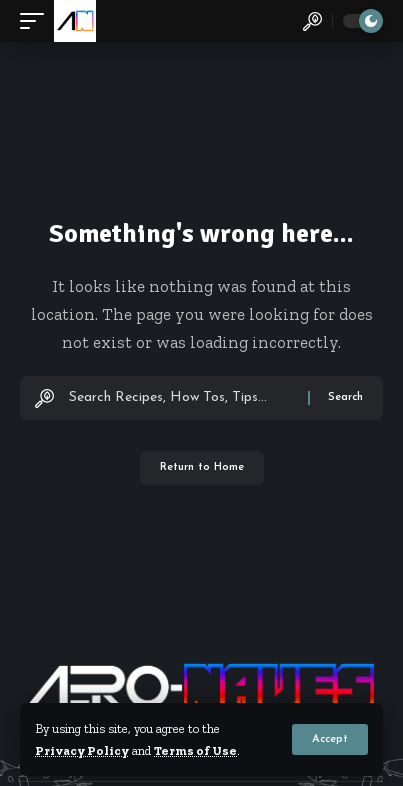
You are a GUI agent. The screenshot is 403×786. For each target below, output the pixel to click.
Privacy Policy (82, 750)
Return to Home (202, 467)
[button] (330, 739)
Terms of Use (195, 750)
